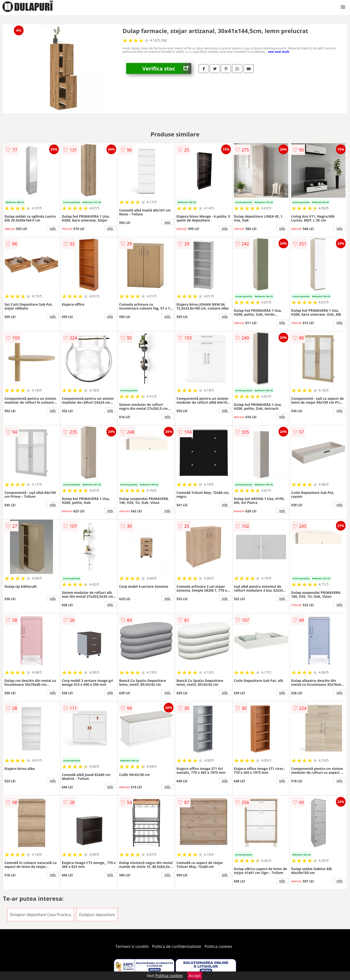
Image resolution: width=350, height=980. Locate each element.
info (53, 228)
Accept (195, 976)
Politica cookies (219, 946)
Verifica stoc (167, 68)
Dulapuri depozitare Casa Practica (40, 915)
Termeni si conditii (132, 946)
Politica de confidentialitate (177, 946)
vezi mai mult (279, 52)
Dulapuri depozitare (97, 915)
